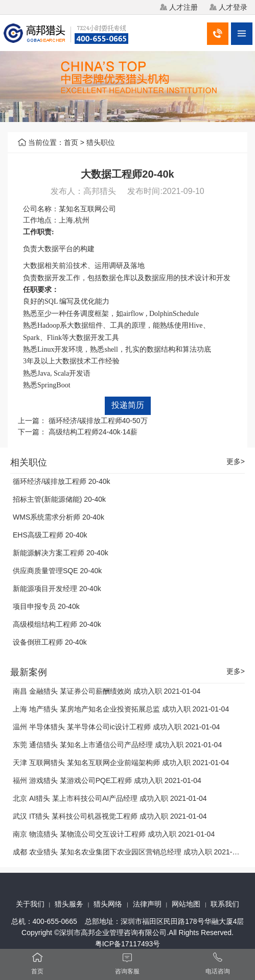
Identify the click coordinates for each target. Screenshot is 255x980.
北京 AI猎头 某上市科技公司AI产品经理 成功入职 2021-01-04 (110, 798)
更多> (236, 462)
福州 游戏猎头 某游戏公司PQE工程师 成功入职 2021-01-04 (107, 780)
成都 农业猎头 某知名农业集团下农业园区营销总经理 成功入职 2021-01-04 (132, 852)
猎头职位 (101, 142)
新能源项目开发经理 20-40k (57, 589)
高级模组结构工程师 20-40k (57, 624)
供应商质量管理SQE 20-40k (57, 571)
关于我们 (30, 904)
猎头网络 (108, 904)
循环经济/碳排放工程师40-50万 (98, 421)
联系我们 (225, 904)
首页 (71, 142)
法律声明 (147, 904)
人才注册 (183, 7)
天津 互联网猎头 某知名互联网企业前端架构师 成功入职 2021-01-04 (121, 763)
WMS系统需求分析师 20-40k (59, 517)
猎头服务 (69, 904)
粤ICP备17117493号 (128, 944)
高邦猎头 (100, 191)
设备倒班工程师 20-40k (50, 642)
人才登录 (233, 7)
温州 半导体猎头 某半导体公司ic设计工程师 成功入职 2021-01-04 (116, 727)
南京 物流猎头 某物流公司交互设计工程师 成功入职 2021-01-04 (114, 834)
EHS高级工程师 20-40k (50, 535)
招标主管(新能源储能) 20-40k (59, 499)
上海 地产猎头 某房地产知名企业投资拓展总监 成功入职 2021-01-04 (121, 709)
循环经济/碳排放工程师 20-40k (62, 481)
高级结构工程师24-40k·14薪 (93, 432)
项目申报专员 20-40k (46, 606)
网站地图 (186, 904)
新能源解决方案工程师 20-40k (61, 553)
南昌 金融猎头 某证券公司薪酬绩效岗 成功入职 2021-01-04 (107, 691)
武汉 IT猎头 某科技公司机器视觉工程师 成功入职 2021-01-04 (110, 816)
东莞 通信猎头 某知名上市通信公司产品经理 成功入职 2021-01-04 (117, 745)
